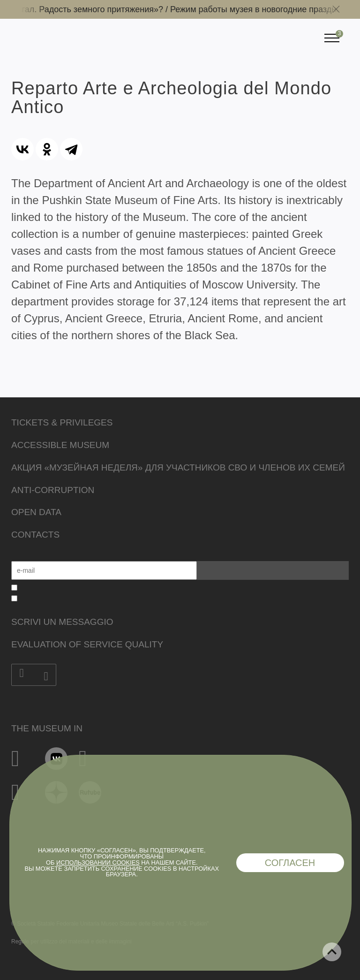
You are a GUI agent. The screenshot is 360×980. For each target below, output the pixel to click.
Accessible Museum (60, 445)
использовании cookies (98, 862)
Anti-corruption (53, 490)
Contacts (35, 535)
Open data (36, 512)
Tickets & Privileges (62, 422)
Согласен (290, 863)
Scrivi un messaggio (62, 622)
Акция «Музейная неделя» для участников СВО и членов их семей (178, 467)
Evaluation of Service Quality (87, 644)
